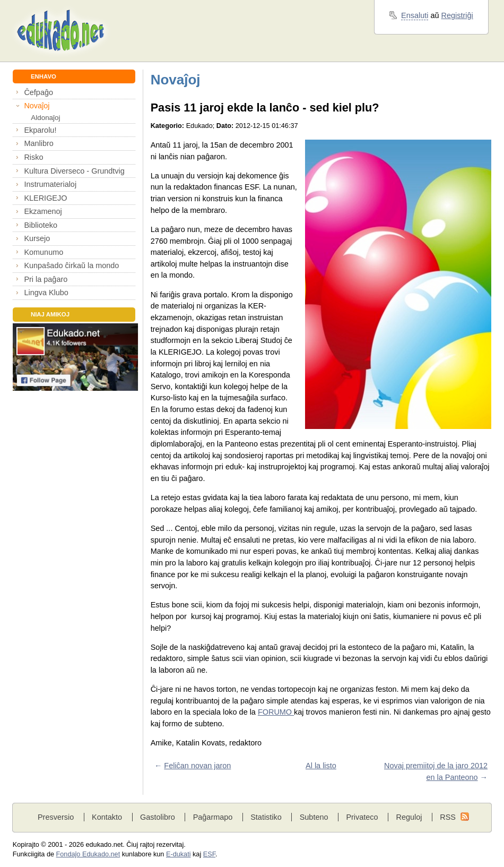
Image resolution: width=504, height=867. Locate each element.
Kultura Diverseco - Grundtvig (74, 171)
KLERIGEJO (45, 198)
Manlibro (38, 143)
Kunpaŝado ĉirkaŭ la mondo (71, 265)
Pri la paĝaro (46, 279)
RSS (448, 817)
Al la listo (321, 766)
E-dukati (179, 854)
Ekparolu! (40, 130)
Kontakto (107, 817)
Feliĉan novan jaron (197, 766)
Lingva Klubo (46, 293)
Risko (33, 157)
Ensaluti (415, 15)
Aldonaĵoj (45, 118)
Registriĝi (457, 15)
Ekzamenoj (43, 211)
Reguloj (409, 817)
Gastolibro (158, 817)
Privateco (362, 817)
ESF (209, 854)
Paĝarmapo (213, 817)
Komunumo (44, 252)
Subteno (314, 817)
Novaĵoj (37, 106)
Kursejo (37, 238)
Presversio (56, 817)
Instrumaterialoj (50, 184)
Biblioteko (41, 225)
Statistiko (266, 817)
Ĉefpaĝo (38, 92)
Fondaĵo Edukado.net (88, 854)
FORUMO (276, 712)
